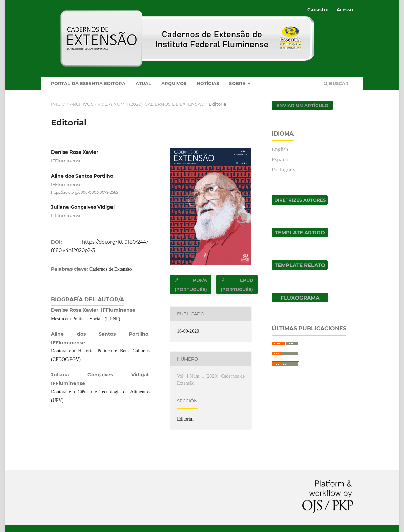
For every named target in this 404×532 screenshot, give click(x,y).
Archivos (82, 104)
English (280, 149)
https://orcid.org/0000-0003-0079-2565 (84, 193)
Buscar (336, 83)
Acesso (345, 9)
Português (283, 170)
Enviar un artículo (302, 105)
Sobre (238, 83)
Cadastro (318, 9)
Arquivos (174, 83)
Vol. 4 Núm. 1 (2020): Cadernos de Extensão (151, 104)
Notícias (208, 83)
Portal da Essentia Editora (88, 83)
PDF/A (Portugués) (191, 285)
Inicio (58, 104)
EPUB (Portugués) (237, 285)
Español (281, 159)
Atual (143, 83)
